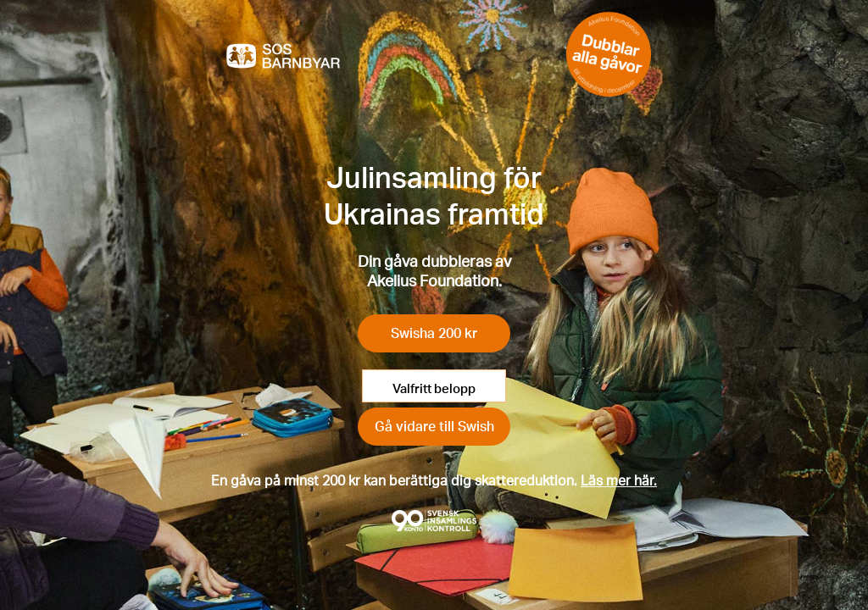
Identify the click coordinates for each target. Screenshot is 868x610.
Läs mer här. (619, 480)
